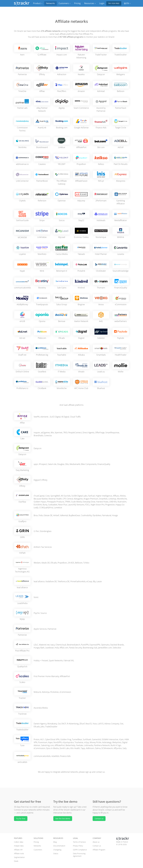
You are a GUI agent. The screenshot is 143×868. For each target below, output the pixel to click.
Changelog (57, 850)
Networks (50, 3)
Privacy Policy (78, 846)
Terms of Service (79, 842)
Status (56, 853)
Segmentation (19, 857)
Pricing (77, 3)
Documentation (59, 846)
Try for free (114, 3)
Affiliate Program (99, 850)
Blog (55, 842)
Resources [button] (90, 3)
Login (102, 3)
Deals (16, 861)
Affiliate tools (19, 853)
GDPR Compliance (80, 850)
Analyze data (19, 846)
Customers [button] (65, 3)
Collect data (19, 842)
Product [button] (38, 3)
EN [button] (127, 3)
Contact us (99, 819)
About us (96, 842)
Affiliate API (18, 850)
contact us (100, 772)
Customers (38, 850)
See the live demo (63, 819)
